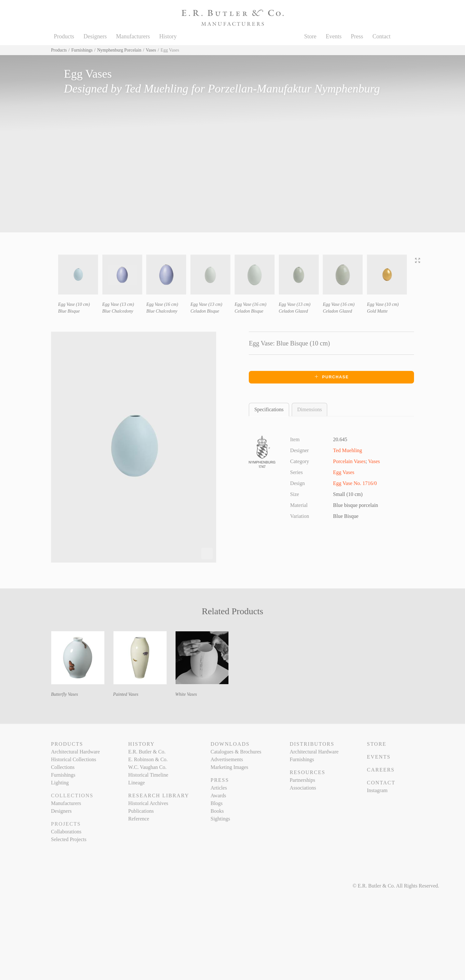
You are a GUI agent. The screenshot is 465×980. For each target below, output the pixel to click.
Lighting (60, 783)
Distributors (312, 744)
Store (310, 36)
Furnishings (82, 50)
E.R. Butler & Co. (147, 752)
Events (334, 36)
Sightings (220, 819)
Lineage (136, 783)
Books (217, 811)
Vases (151, 50)
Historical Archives (148, 803)
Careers (381, 770)
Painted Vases (126, 694)
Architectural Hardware (75, 752)
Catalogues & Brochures (236, 752)
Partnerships (303, 780)
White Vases (186, 694)
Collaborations (66, 832)
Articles (219, 788)
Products (64, 36)
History (168, 36)
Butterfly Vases (65, 694)
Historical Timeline (148, 775)
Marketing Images (229, 767)
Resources (308, 772)
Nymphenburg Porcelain (119, 50)
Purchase (331, 377)
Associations (303, 788)
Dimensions (309, 409)
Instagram (377, 790)
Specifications (269, 409)
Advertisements (227, 759)
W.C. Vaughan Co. (147, 767)
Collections (63, 767)
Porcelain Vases (349, 461)
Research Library (159, 796)
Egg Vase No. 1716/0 (355, 483)
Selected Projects (69, 839)
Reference (139, 819)
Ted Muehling (157, 89)
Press (357, 36)
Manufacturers (133, 36)
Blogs (216, 803)
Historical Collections (74, 759)
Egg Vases (344, 472)
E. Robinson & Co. (148, 759)
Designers (95, 36)
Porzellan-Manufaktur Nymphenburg (294, 89)
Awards (218, 796)
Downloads (230, 744)
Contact (381, 36)
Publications (141, 811)
